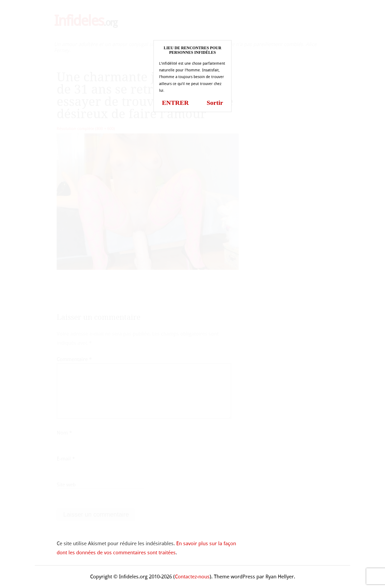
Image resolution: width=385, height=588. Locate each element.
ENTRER (175, 103)
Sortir (215, 103)
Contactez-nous (192, 577)
